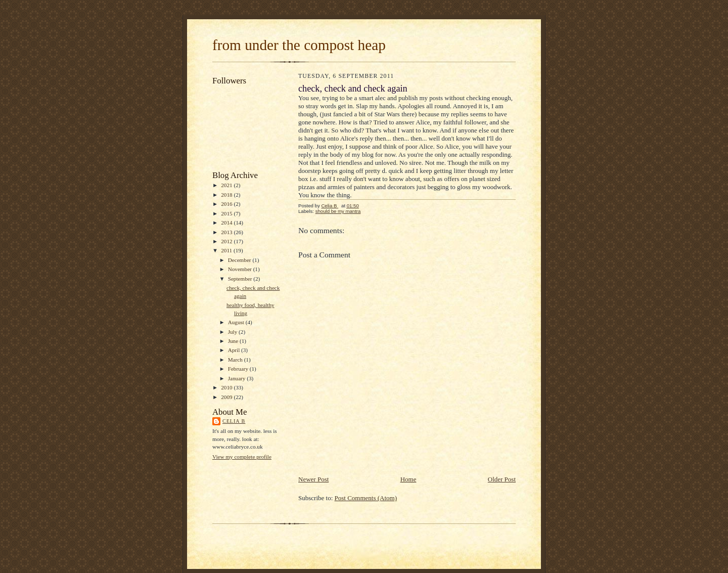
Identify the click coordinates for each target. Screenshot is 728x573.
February (239, 369)
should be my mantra (338, 211)
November (241, 269)
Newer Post (313, 479)
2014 (227, 223)
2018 (227, 195)
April (235, 350)
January (238, 378)
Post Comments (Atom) (366, 498)
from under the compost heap (299, 45)
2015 (227, 213)
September (241, 279)
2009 (227, 397)
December (240, 260)
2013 (227, 232)
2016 (227, 204)
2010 (227, 387)
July (233, 332)
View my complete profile (242, 457)
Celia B (234, 421)
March (236, 360)
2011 (227, 250)
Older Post (502, 479)
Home (408, 479)
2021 (227, 185)
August (237, 322)
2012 (227, 241)
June (234, 341)
